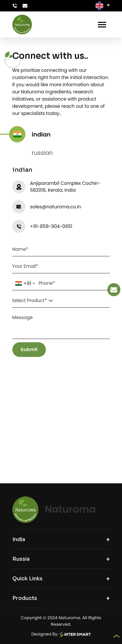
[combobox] (25, 283)
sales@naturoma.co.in (56, 207)
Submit (29, 349)
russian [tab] (41, 153)
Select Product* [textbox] (29, 300)
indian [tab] (40, 134)
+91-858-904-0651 (51, 226)
